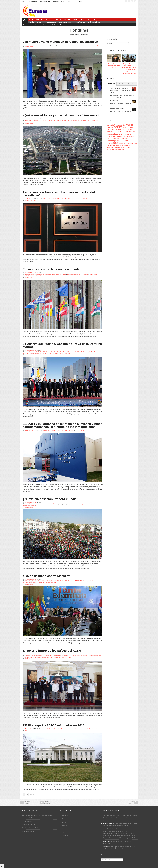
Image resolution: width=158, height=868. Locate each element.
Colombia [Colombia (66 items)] (124, 130)
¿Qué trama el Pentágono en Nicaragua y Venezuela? (61, 115)
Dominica (59, 656)
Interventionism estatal (117, 109)
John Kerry (68, 581)
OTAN (82, 274)
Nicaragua (64, 120)
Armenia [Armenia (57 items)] (125, 127)
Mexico (69, 45)
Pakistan (86, 274)
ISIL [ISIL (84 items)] (123, 139)
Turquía (33, 276)
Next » (32, 795)
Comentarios (132, 84)
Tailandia (25, 276)
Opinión (58, 20)
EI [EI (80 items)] (124, 134)
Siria (84, 199)
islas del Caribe (79, 729)
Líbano (71, 274)
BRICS (45, 352)
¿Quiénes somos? (32, 2)
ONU (79, 274)
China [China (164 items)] (119, 129)
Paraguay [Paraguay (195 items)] (114, 143)
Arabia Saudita (42, 504)
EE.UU (45, 120)
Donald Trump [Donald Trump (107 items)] (130, 132)
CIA (33, 581)
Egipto (53, 274)
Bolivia (45, 45)
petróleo (31, 582)
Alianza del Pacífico (30, 352)
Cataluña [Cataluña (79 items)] (113, 130)
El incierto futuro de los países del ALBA (52, 651)
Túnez (29, 276)
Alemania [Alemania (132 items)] (110, 125)
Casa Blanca (54, 430)
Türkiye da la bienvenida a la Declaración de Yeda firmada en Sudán (48, 25)
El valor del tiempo (28, 831)
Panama (73, 45)
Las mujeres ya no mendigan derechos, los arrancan (60, 42)
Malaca (73, 581)
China (30, 120)
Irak (66, 199)
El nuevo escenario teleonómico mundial (52, 269)
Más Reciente (111, 83)
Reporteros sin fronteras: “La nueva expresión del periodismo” (59, 194)
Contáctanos (55, 2)
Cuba (33, 120)
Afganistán (28, 504)
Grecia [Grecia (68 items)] (115, 139)
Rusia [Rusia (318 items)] (109, 145)
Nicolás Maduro (92, 581)
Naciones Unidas (38, 353)
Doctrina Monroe (42, 581)
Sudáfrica (62, 353)
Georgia (69, 504)
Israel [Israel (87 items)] (127, 139)
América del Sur (29, 656)
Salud (75, 20)
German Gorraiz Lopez (30, 119)
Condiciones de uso (44, 2)
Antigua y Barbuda (38, 656)
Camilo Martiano (29, 199)
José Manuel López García (118, 103)
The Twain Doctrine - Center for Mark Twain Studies (119, 816)
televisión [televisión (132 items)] (129, 145)
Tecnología (92, 20)
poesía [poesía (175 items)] (122, 143)
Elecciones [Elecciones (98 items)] (128, 134)
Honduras (64, 45)
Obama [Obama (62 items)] (123, 141)
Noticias (49, 20)
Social (82, 20)
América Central (47, 430)
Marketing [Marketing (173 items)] (111, 141)
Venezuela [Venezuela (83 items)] (118, 150)
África (43, 729)
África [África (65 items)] (123, 150)
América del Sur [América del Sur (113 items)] (120, 125)
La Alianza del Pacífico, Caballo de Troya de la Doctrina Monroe (62, 345)
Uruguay (97, 45)
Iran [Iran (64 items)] (121, 139)
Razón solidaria (115, 101)
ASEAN (37, 352)
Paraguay (78, 45)
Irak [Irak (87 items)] (118, 139)
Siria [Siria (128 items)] (123, 145)
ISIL (69, 199)
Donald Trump (39, 120)
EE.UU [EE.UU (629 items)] (118, 134)
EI (59, 199)
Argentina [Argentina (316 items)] (117, 127)
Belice (26, 120)
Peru (82, 45)
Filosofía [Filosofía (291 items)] (121, 136)
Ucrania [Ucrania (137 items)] (123, 147)
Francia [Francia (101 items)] (128, 137)
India (96, 352)
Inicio (23, 2)
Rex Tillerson (88, 120)
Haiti (54, 120)
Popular (122, 84)
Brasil (49, 45)
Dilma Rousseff (64, 352)
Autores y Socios (66, 2)
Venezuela (25, 122)
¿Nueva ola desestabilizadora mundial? (51, 499)
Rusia (95, 274)
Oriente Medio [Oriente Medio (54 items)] (132, 141)
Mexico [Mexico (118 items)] (118, 141)
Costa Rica (54, 45)
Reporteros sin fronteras (77, 199)
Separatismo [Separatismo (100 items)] (117, 145)
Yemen (42, 276)
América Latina (35, 504)
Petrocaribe (25, 582)
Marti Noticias (28, 729)
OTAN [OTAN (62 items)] (108, 143)
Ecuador (59, 45)
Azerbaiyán (28, 274)
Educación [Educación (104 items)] (110, 134)
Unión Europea (95, 729)
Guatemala (50, 120)
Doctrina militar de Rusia (41, 274)
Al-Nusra (45, 199)
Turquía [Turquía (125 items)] (117, 147)
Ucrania (38, 276)
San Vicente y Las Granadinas (54, 657)
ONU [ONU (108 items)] (127, 141)
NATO (75, 274)
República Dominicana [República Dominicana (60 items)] (131, 143)
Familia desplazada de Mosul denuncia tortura (114, 66)
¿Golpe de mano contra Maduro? (46, 576)
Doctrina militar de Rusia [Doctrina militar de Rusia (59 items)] (118, 132)
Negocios (40, 20)
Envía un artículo (77, 2)
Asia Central (48, 729)
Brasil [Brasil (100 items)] (108, 129)
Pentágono (69, 120)
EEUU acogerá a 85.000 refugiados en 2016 (54, 725)
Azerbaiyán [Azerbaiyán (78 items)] (130, 127)
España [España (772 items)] (111, 136)
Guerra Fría (58, 274)
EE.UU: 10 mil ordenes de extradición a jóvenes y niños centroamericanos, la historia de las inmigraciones (62, 425)
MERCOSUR (26, 353)
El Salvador (80, 352)
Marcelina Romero (29, 45)
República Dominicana (89, 45)
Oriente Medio (87, 729)
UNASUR (67, 353)
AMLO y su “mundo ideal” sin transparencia (36, 828)
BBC (49, 199)
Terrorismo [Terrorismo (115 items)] (110, 147)
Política (67, 20)
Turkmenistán (95, 120)
